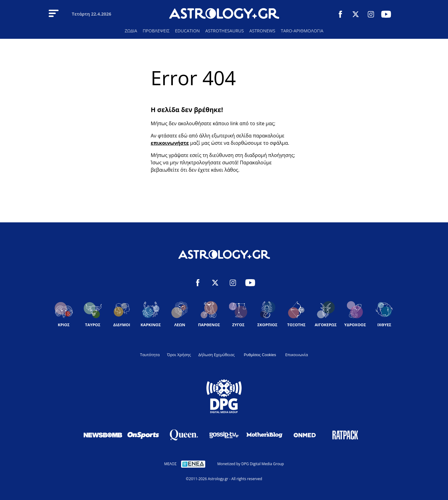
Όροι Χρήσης (179, 355)
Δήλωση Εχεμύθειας (216, 355)
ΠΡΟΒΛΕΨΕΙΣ (156, 31)
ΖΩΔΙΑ (131, 31)
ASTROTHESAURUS (224, 31)
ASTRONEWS (262, 31)
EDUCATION (187, 31)
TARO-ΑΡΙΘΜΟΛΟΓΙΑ (302, 31)
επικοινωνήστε (170, 143)
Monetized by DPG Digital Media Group (250, 464)
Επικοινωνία (297, 355)
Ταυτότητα (150, 355)
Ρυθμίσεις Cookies (260, 355)
